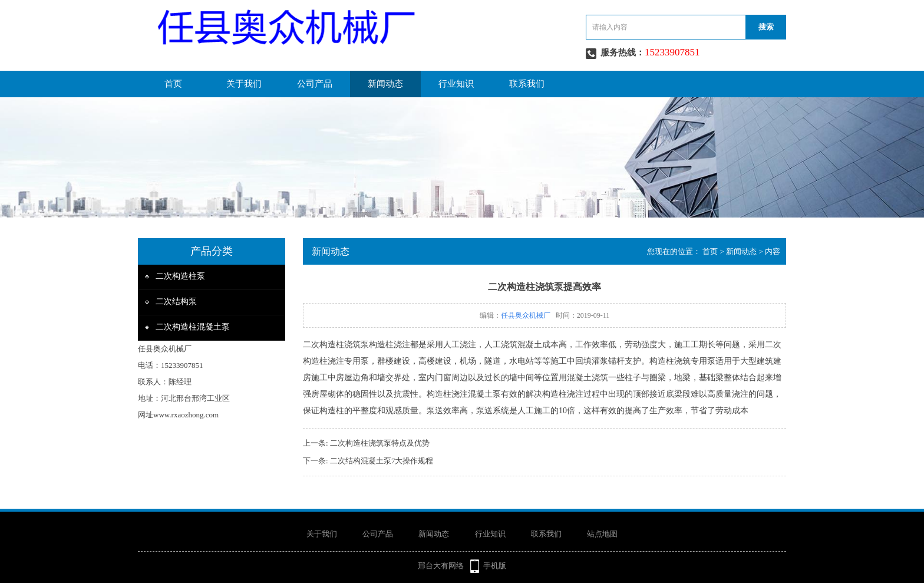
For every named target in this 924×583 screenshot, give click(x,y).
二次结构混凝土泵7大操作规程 (382, 461)
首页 (173, 84)
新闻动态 (385, 84)
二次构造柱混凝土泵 (193, 327)
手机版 (495, 566)
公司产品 (315, 84)
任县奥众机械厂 (526, 315)
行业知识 (456, 84)
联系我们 (527, 84)
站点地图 (602, 534)
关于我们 (244, 84)
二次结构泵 (176, 302)
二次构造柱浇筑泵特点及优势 (380, 443)
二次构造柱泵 (180, 276)
